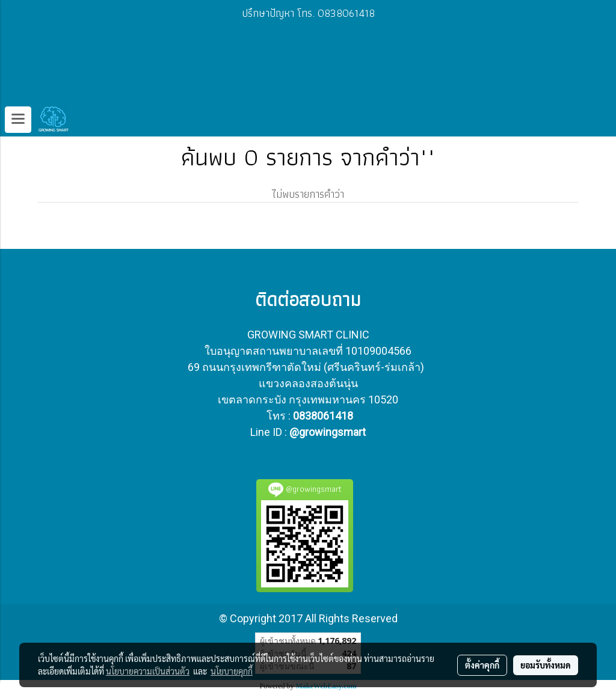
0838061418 (323, 416)
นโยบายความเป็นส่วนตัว (148, 671)
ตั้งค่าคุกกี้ (482, 665)
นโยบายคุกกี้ (232, 671)
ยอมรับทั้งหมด (546, 665)
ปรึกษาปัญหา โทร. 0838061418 (308, 13)
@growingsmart (328, 432)
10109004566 (378, 351)
